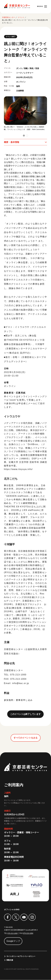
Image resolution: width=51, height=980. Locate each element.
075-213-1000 (13, 933)
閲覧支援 (10, 960)
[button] (24, 136)
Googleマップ (13, 941)
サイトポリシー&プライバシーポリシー (21, 956)
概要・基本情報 (12, 142)
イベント (21, 17)
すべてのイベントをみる (26, 738)
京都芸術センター (17, 6)
